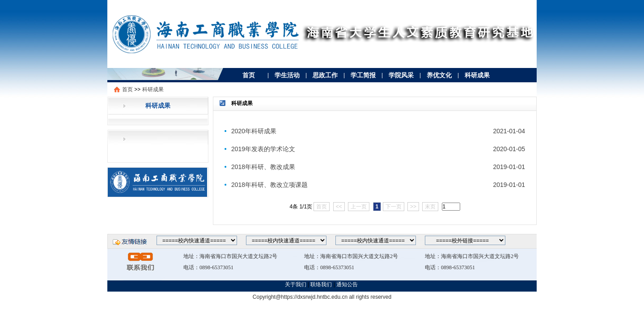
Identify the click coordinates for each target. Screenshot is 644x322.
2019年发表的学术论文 (263, 149)
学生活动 (287, 75)
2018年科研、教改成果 (263, 167)
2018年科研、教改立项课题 (269, 185)
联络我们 (321, 284)
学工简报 (363, 75)
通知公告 (348, 284)
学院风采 (401, 75)
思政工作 (325, 75)
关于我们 (296, 284)
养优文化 (439, 75)
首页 (249, 75)
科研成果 (477, 75)
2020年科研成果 (254, 131)
